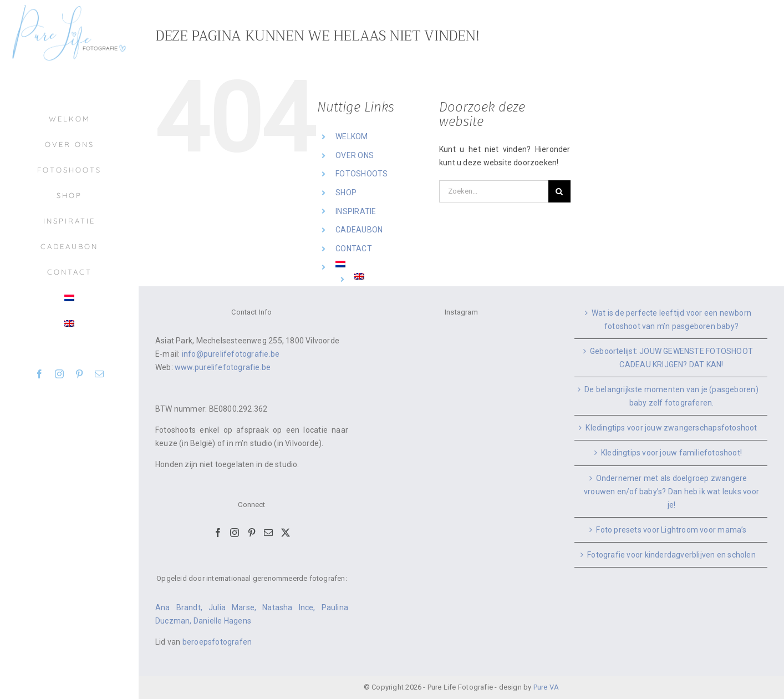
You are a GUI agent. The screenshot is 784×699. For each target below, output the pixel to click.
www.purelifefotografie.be (223, 367)
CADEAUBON (359, 230)
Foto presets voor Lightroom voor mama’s (671, 530)
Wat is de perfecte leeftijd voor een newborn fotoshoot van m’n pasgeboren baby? (671, 320)
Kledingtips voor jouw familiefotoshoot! (671, 453)
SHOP (346, 193)
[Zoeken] (559, 191)
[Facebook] (218, 533)
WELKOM (352, 136)
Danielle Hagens (222, 621)
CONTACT (353, 249)
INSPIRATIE (356, 211)
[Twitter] (286, 533)
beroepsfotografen (217, 642)
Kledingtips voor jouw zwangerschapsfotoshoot (671, 428)
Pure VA (546, 687)
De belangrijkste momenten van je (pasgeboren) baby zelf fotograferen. (671, 396)
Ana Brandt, (182, 607)
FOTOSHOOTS (362, 174)
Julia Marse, (235, 607)
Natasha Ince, (292, 607)
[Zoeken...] (494, 191)
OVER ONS (355, 155)
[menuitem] (69, 298)
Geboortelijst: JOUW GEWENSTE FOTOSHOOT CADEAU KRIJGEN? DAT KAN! (671, 358)
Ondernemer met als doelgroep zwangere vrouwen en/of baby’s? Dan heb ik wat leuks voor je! (671, 492)
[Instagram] (235, 533)
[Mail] (268, 533)
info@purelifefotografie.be (231, 354)
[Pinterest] (252, 533)
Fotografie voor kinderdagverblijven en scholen (671, 555)
